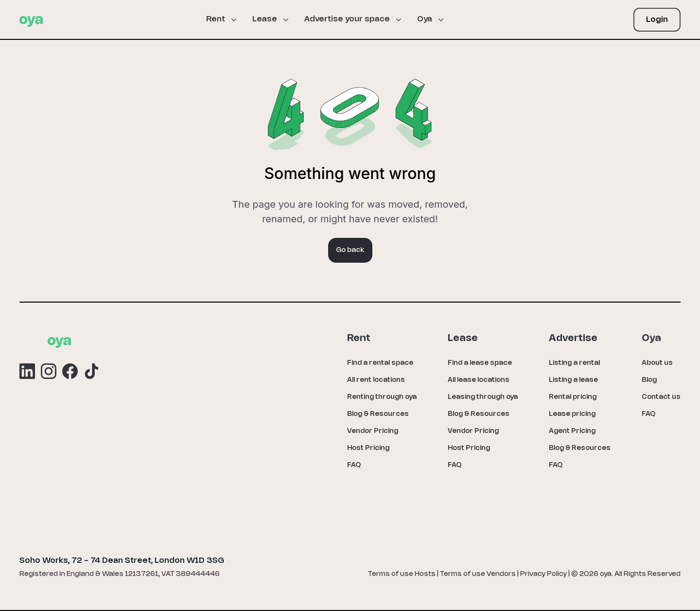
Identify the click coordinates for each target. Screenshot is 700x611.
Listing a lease (573, 380)
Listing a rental (574, 363)
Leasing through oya (483, 397)
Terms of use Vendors (478, 574)
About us (657, 363)
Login (657, 20)
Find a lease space (480, 363)
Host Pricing (368, 448)
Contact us (661, 397)
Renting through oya (382, 397)
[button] (225, 19)
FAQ (354, 465)
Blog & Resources (378, 414)
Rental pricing (573, 397)
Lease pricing (572, 414)
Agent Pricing (572, 431)
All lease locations (479, 380)
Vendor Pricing (373, 431)
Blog (649, 380)
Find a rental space (380, 363)
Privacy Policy (543, 574)
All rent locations (376, 380)
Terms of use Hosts (402, 574)
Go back (350, 250)
